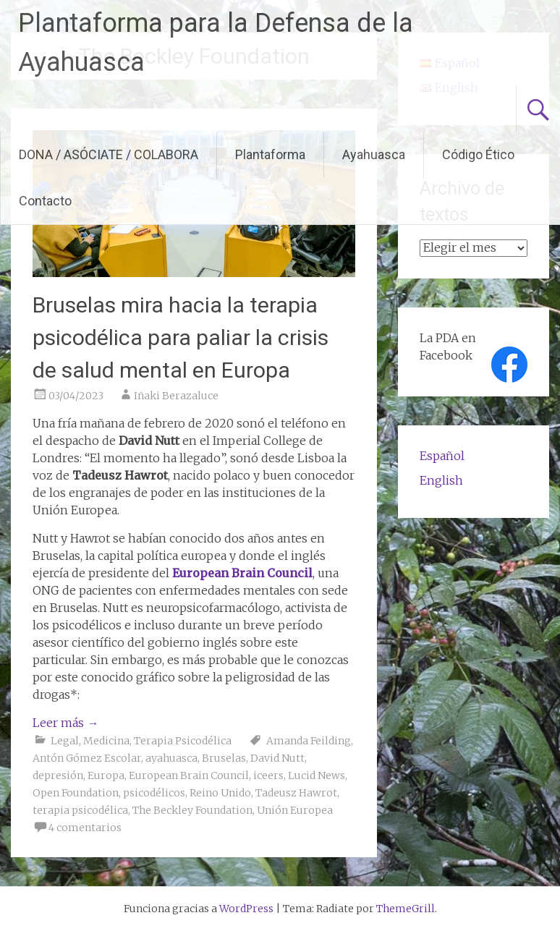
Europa (106, 775)
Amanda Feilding (309, 741)
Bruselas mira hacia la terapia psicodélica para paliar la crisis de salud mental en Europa (181, 337)
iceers (268, 775)
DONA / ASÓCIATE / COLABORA (109, 154)
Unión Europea (295, 810)
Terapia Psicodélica (183, 741)
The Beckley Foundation (192, 810)
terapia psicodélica (80, 810)
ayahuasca (171, 758)
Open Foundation (76, 793)
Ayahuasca (374, 154)
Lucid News (317, 775)
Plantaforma (270, 154)
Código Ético (478, 154)
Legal (65, 741)
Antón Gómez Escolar (87, 758)
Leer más (65, 723)
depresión (58, 775)
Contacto (45, 201)
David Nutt (277, 758)
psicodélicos (154, 793)
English (441, 480)
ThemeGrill (406, 909)
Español (442, 456)
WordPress (246, 909)
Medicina (106, 741)
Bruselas (224, 758)
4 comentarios (85, 828)
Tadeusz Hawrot (296, 793)
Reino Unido (220, 793)
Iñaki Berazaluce (176, 396)
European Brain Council (189, 775)
